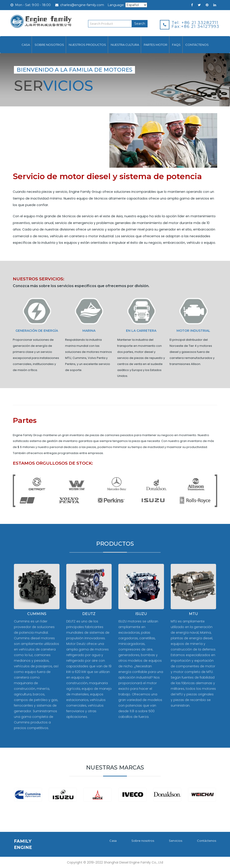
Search (140, 24)
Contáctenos (197, 45)
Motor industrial (193, 331)
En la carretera (141, 331)
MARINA (89, 331)
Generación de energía (37, 331)
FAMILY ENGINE (23, 844)
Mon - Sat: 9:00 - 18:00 (31, 5)
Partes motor (156, 45)
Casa (26, 45)
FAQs (176, 45)
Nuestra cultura (125, 45)
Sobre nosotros (49, 45)
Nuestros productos (87, 45)
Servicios (176, 841)
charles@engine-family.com (80, 5)
